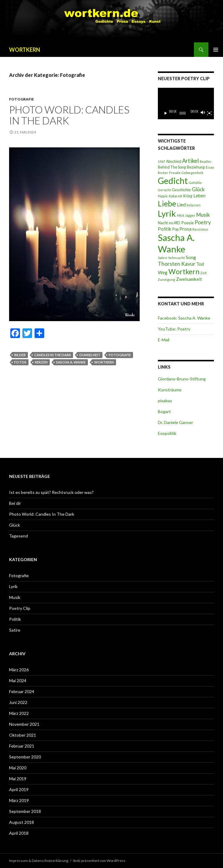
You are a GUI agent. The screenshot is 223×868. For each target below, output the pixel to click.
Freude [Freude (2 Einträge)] (175, 173)
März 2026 (19, 670)
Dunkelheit (90, 355)
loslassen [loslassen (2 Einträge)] (194, 205)
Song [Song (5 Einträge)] (191, 257)
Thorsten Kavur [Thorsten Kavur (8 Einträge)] (177, 264)
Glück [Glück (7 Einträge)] (198, 189)
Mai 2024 (18, 681)
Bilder (20, 355)
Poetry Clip (20, 608)
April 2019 (19, 789)
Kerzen (41, 362)
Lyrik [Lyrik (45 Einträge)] (167, 213)
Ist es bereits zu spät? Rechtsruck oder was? (51, 492)
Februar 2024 (22, 691)
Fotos (20, 362)
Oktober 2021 (23, 735)
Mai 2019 (18, 779)
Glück (15, 525)
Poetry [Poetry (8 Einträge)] (203, 222)
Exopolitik (167, 433)
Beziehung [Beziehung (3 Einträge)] (196, 167)
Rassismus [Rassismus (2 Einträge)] (200, 229)
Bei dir (15, 503)
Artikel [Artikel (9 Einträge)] (190, 161)
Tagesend (18, 536)
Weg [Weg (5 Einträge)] (163, 272)
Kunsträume (170, 390)
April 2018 (19, 833)
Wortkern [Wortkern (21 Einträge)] (184, 271)
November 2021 (24, 724)
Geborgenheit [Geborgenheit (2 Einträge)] (192, 173)
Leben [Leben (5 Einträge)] (199, 196)
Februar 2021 (22, 746)
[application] (186, 104)
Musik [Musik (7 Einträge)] (203, 215)
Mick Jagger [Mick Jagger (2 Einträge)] (186, 215)
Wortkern (104, 362)
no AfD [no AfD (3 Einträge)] (175, 223)
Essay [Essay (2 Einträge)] (210, 167)
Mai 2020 (18, 768)
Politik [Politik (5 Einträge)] (165, 229)
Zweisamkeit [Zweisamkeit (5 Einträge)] (189, 279)
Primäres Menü (216, 50)
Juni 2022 (18, 702)
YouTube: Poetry (174, 329)
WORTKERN (25, 50)
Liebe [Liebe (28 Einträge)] (167, 203)
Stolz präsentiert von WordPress (99, 861)
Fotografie (22, 99)
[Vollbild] (209, 113)
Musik (15, 597)
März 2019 (19, 800)
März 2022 (19, 713)
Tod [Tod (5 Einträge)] (200, 264)
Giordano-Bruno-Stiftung (182, 379)
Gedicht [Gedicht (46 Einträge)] (173, 181)
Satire (15, 630)
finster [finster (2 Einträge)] (163, 173)
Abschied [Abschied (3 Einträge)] (174, 161)
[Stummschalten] (203, 113)
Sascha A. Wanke (71, 362)
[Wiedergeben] (166, 113)
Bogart (164, 411)
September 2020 (25, 757)
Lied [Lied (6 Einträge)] (181, 204)
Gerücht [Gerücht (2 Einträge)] (164, 190)
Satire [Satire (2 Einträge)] (163, 258)
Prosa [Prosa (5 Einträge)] (185, 229)
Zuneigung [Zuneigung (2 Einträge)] (166, 279)
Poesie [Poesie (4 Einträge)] (187, 223)
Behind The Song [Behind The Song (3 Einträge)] (172, 167)
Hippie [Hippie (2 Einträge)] (163, 196)
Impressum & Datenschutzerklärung (39, 861)
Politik (15, 619)
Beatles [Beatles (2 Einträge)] (206, 161)
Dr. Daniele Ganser (175, 422)
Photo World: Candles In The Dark (69, 115)
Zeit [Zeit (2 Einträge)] (203, 273)
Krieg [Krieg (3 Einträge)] (188, 196)
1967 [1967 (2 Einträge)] (161, 161)
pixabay (165, 401)
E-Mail (164, 340)
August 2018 (22, 822)
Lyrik (13, 586)
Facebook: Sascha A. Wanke (184, 318)
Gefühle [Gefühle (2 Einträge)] (195, 183)
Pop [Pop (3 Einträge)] (175, 229)
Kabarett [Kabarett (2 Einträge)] (176, 196)
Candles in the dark (53, 355)
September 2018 (25, 811)
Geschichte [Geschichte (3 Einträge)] (181, 190)
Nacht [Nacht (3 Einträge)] (163, 223)
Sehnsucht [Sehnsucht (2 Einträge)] (176, 258)
